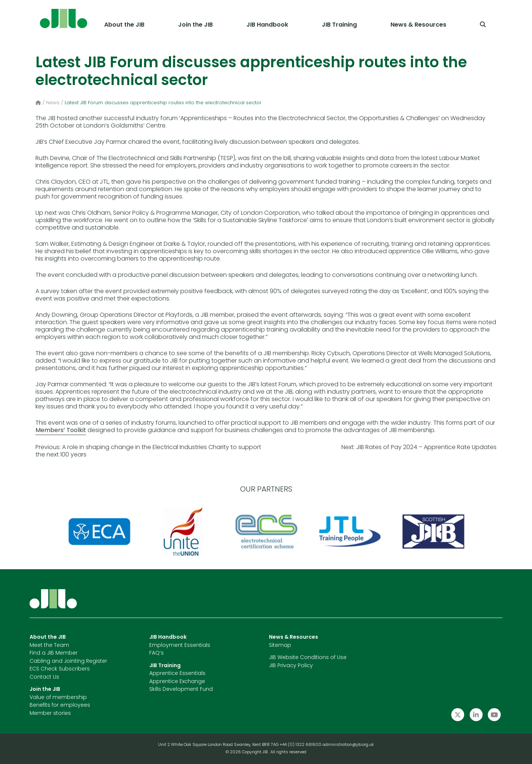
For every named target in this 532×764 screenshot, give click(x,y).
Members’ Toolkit (61, 431)
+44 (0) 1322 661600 (301, 745)
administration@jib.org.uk (348, 745)
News (53, 103)
